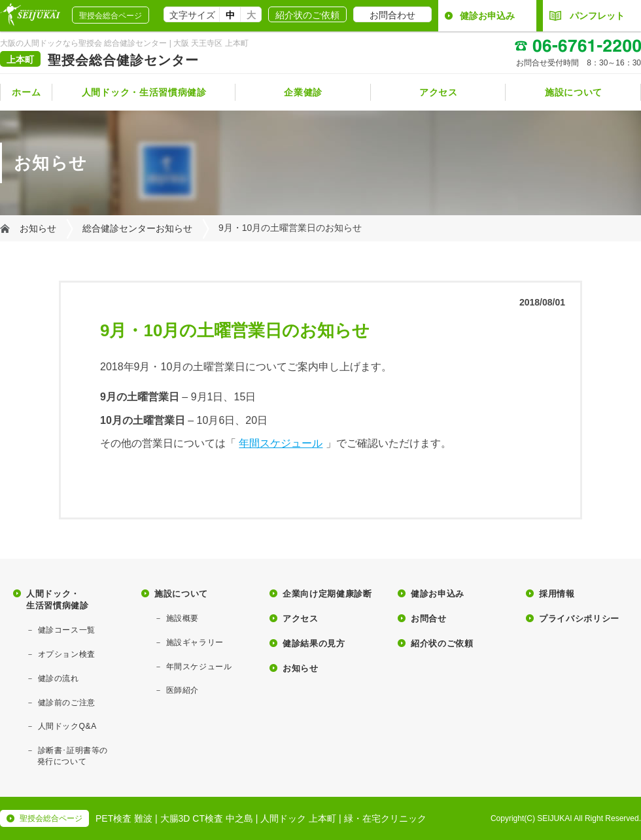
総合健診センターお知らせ (137, 228)
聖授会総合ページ (111, 16)
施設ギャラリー (195, 642)
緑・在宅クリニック (385, 818)
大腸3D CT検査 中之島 (207, 818)
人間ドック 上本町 (298, 818)
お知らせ (38, 228)
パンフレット (587, 16)
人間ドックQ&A (67, 726)
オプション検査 (67, 654)
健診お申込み (487, 16)
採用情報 (557, 594)
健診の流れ (59, 678)
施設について (574, 92)
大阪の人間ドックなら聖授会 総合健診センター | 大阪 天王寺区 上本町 (124, 43)
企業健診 (303, 92)
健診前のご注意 (67, 703)
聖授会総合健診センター (123, 60)
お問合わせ (392, 15)
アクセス (439, 92)
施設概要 (182, 618)
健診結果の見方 (314, 643)
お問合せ (429, 619)
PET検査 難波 (124, 818)
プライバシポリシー (579, 619)
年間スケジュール (281, 443)
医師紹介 (182, 690)
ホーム (26, 92)
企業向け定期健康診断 (327, 594)
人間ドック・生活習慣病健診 (144, 92)
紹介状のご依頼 (307, 15)
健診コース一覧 (67, 630)
